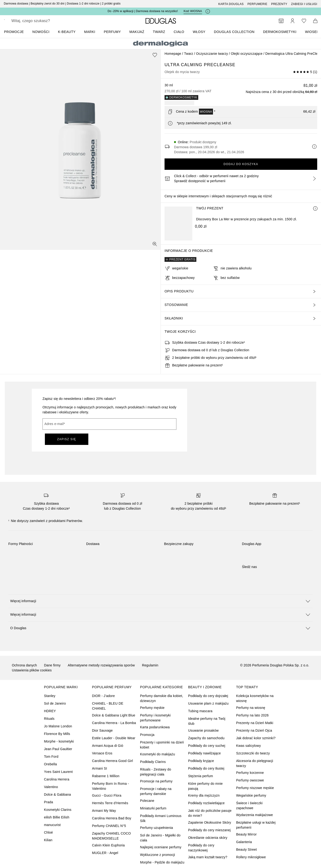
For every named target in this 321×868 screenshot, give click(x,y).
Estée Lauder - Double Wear (114, 738)
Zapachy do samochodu (206, 738)
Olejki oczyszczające (247, 54)
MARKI (90, 32)
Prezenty (279, 4)
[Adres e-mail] (109, 424)
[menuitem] (17, 32)
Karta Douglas (231, 4)
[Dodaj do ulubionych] (155, 55)
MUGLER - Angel (105, 853)
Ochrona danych (24, 665)
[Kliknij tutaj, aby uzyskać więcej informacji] (208, 11)
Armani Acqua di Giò (108, 746)
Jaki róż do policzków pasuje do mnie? (210, 813)
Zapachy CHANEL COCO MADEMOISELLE (112, 836)
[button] (160, 601)
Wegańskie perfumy (251, 795)
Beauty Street (246, 850)
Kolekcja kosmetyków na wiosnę (255, 698)
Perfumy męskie (152, 708)
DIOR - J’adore (104, 696)
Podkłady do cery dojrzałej (208, 696)
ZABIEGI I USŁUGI (304, 4)
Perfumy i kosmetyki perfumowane (155, 718)
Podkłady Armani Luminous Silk (161, 818)
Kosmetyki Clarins (58, 810)
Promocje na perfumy (156, 781)
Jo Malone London (58, 726)
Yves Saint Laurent (58, 772)
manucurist (52, 825)
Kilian (48, 840)
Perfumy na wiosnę (250, 708)
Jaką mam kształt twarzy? (208, 857)
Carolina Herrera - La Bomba (114, 723)
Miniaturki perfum (153, 808)
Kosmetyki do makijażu (158, 754)
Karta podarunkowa (155, 727)
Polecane (147, 801)
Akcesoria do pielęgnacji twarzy (255, 763)
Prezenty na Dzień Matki (255, 723)
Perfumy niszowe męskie (255, 788)
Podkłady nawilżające (204, 753)
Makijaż (137, 32)
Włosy (199, 32)
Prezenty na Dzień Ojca (254, 730)
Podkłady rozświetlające (206, 803)
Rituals (49, 719)
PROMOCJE (14, 32)
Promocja (147, 735)
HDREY (50, 711)
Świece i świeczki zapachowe (249, 806)
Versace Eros (102, 753)
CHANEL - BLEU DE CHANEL (108, 706)
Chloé (48, 832)
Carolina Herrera (57, 779)
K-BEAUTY (67, 32)
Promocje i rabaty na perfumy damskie (156, 791)
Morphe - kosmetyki (59, 741)
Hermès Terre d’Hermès (110, 803)
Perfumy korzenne (250, 773)
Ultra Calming (184, 65)
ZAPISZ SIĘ (67, 439)
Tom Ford (51, 757)
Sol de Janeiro (55, 703)
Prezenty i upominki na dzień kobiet (162, 745)
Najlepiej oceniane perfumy (161, 847)
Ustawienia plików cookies (32, 670)
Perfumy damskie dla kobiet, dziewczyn (162, 698)
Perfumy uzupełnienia (157, 828)
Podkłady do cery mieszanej (209, 830)
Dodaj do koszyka (241, 164)
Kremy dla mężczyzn (204, 795)
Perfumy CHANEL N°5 (109, 826)
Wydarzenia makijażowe (254, 815)
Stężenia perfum (201, 776)
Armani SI (100, 768)
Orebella (50, 764)
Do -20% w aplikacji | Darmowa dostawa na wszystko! (143, 11)
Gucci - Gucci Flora (107, 795)
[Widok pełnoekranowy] (155, 244)
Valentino (51, 787)
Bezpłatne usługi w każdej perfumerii (256, 825)
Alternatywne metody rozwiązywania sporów (101, 665)
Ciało (179, 32)
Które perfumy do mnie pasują (205, 786)
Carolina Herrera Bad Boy (112, 818)
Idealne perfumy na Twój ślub (207, 721)
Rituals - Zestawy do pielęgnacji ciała (156, 772)
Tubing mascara (200, 711)
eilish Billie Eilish (57, 817)
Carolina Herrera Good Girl (113, 761)
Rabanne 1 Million (106, 776)
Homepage (173, 54)
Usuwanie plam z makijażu (208, 703)
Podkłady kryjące (201, 761)
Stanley (50, 696)
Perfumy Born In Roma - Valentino (111, 786)
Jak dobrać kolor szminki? (256, 738)
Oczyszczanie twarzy (212, 54)
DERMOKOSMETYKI (280, 32)
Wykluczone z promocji (158, 855)
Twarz (159, 32)
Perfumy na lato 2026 (252, 715)
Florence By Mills (57, 734)
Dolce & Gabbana (57, 794)
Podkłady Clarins (153, 762)
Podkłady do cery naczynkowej (201, 848)
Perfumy (112, 32)
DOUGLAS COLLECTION (234, 32)
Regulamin (150, 665)
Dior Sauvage (102, 730)
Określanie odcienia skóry (208, 838)
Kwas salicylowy (248, 746)
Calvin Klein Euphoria (109, 845)
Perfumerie (257, 4)
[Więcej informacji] (315, 208)
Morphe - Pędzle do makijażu (162, 862)
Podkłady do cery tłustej (206, 768)
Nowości (41, 32)
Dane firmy (52, 665)
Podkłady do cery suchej (207, 746)
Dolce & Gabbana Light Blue (114, 715)
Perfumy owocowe (250, 780)
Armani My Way (104, 811)
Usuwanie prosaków (203, 730)
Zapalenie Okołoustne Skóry (210, 822)
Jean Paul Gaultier (58, 749)
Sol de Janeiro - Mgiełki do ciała (160, 838)
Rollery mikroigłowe (251, 857)
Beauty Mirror (246, 834)
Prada (48, 802)
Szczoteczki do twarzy (253, 753)
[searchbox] (46, 21)
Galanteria (244, 842)
